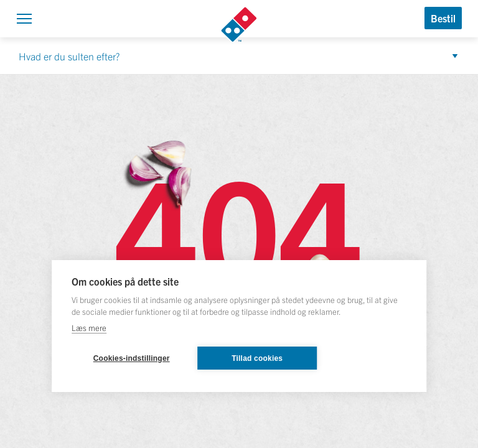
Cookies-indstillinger (132, 358)
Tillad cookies (257, 358)
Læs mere (89, 328)
